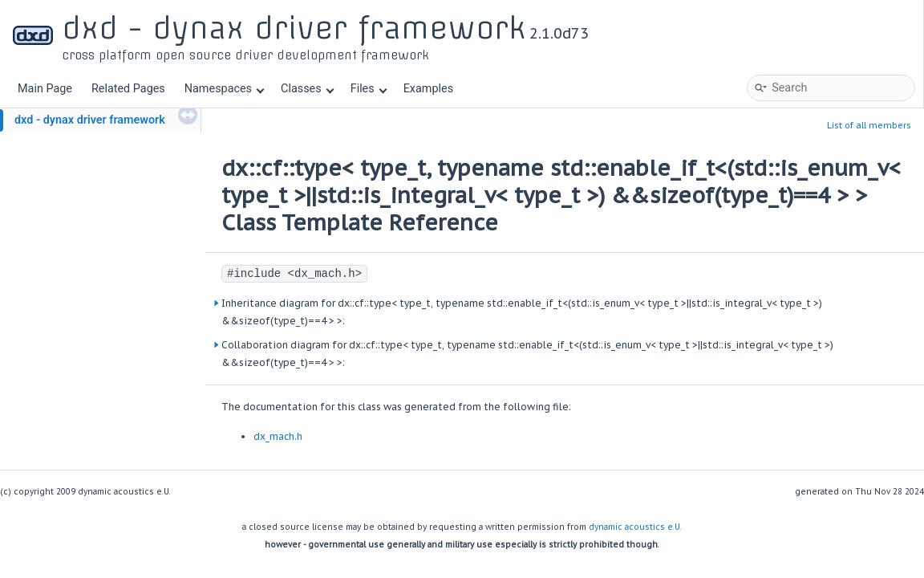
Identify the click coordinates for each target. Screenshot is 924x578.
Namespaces (225, 89)
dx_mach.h (278, 436)
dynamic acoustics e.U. (635, 527)
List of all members (869, 125)
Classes (307, 89)
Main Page (45, 89)
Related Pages (128, 89)
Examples (428, 89)
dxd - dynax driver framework (90, 120)
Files (369, 89)
